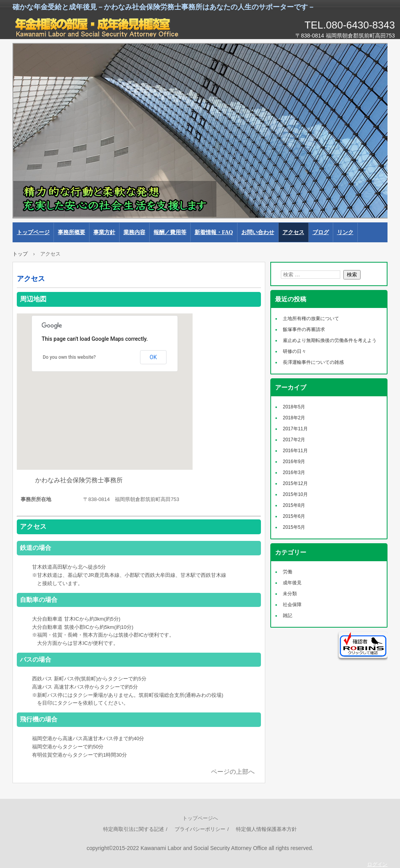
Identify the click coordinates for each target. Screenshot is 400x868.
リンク (345, 232)
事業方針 (104, 232)
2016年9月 (294, 462)
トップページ (33, 232)
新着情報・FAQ (214, 232)
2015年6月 (294, 516)
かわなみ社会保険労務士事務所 (102, 27)
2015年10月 (295, 494)
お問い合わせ (258, 232)
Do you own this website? (70, 357)
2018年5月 (294, 407)
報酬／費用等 (170, 232)
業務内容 (134, 232)
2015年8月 (294, 505)
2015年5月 (294, 527)
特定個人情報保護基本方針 (266, 829)
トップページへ (200, 818)
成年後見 (292, 583)
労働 (287, 572)
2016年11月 (295, 451)
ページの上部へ (233, 772)
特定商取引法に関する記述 (134, 829)
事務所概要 (71, 232)
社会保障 (292, 605)
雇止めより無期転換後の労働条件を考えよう (330, 340)
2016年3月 (294, 472)
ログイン (377, 864)
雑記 (287, 616)
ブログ (321, 232)
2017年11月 (295, 429)
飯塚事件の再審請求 (304, 329)
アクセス (293, 232)
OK (153, 357)
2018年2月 (294, 418)
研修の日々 (295, 351)
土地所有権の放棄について (311, 319)
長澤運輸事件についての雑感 (313, 362)
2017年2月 (294, 440)
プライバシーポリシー (200, 829)
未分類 (290, 594)
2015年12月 (295, 483)
